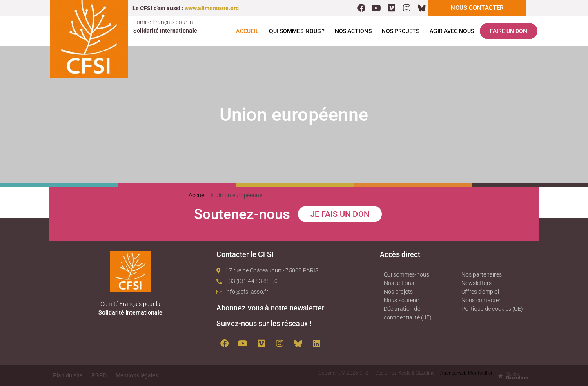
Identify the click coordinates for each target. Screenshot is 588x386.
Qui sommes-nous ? (297, 31)
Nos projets (401, 31)
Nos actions (353, 31)
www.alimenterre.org (212, 8)
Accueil (247, 31)
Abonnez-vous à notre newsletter (270, 308)
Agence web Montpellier (466, 373)
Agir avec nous (452, 31)
